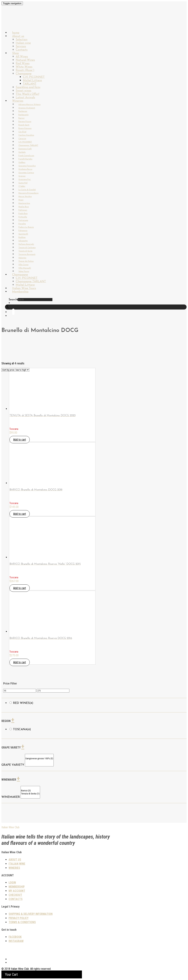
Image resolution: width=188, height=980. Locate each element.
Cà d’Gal (22, 132)
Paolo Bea (23, 214)
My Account (17, 891)
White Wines (24, 67)
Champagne (24, 74)
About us (18, 36)
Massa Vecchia (25, 197)
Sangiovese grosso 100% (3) (39, 759)
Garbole (22, 152)
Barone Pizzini (25, 122)
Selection (22, 40)
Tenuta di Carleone (27, 248)
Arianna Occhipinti (27, 108)
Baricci (21, 118)
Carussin (22, 139)
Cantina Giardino (26, 135)
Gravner (22, 176)
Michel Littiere (32, 81)
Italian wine (23, 43)
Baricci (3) (30, 791)
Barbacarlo (23, 115)
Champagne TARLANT (28, 146)
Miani (21, 200)
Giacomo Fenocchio (27, 166)
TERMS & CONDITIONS (22, 922)
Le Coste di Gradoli (27, 190)
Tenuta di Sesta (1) (30, 794)
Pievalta (22, 224)
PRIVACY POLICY (19, 918)
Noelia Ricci (24, 207)
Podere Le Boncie (26, 227)
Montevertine (24, 203)
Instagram (16, 941)
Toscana (22, 729)
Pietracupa (23, 220)
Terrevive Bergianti (27, 255)
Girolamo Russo (25, 169)
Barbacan (23, 111)
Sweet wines (24, 91)
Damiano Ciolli (25, 149)
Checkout (15, 895)
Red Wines (23, 63)
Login (12, 883)
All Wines (22, 57)
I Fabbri (22, 186)
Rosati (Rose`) (25, 70)
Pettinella (23, 217)
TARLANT (30, 84)
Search (13, 300)
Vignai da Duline (26, 261)
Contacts (16, 899)
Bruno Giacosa (25, 128)
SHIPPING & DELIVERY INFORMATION (31, 914)
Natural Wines (25, 60)
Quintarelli (23, 234)
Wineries (18, 101)
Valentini (22, 258)
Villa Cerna (23, 265)
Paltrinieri (23, 210)
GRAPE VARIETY (13, 765)
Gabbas (22, 163)
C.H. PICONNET (34, 77)
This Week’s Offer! (27, 94)
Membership (20, 292)
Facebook (15, 937)
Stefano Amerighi (26, 244)
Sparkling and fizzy (28, 87)
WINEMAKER (11, 797)
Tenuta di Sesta (25, 251)
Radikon (22, 238)
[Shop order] (15, 370)
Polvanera (23, 231)
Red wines (23, 703)
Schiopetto (23, 241)
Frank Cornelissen (26, 156)
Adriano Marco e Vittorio (29, 105)
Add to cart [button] (20, 440)
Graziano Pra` (25, 180)
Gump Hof (23, 183)
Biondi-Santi (24, 125)
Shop (15, 53)
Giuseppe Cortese (26, 173)
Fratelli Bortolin (25, 159)
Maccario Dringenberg (28, 193)
